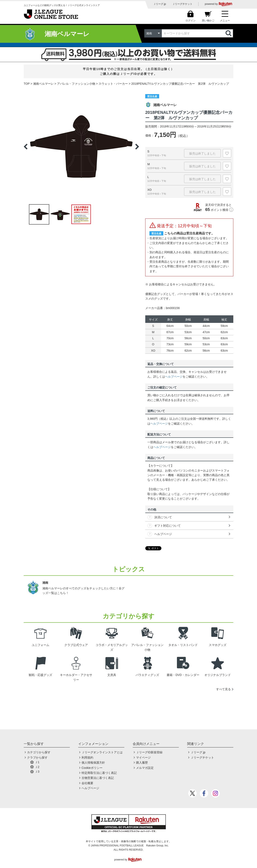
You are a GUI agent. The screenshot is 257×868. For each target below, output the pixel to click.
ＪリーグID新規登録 (149, 752)
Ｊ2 (37, 767)
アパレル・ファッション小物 (76, 84)
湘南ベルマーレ (43, 84)
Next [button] (137, 147)
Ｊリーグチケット (182, 4)
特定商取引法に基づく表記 (99, 773)
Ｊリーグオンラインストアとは (102, 752)
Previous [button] (26, 147)
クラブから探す (37, 758)
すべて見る (223, 689)
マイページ (143, 758)
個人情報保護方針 (93, 763)
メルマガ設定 (145, 768)
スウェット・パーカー (113, 84)
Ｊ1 (37, 762)
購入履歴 (142, 763)
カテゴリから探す (39, 752)
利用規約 (87, 758)
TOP (27, 84)
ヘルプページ (174, 377)
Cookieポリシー (92, 768)
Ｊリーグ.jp (160, 4)
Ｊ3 (37, 772)
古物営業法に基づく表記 (98, 778)
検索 (229, 33)
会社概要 (87, 783)
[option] (81, 147)
